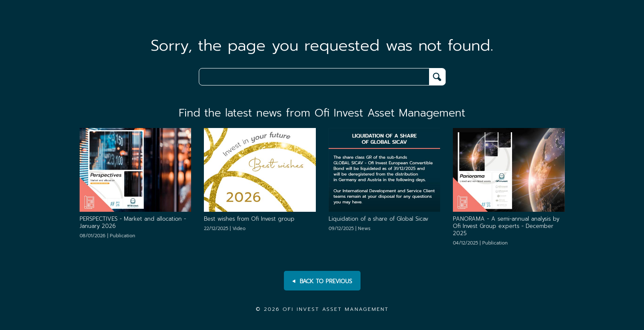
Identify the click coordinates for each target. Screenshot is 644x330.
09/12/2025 (349, 229)
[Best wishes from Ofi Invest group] (260, 169)
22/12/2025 (225, 229)
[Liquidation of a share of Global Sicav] (385, 169)
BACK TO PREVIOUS (322, 282)
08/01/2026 (107, 236)
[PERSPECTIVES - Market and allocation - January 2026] (136, 169)
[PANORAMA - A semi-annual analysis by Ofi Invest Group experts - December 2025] (509, 169)
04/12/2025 (480, 243)
